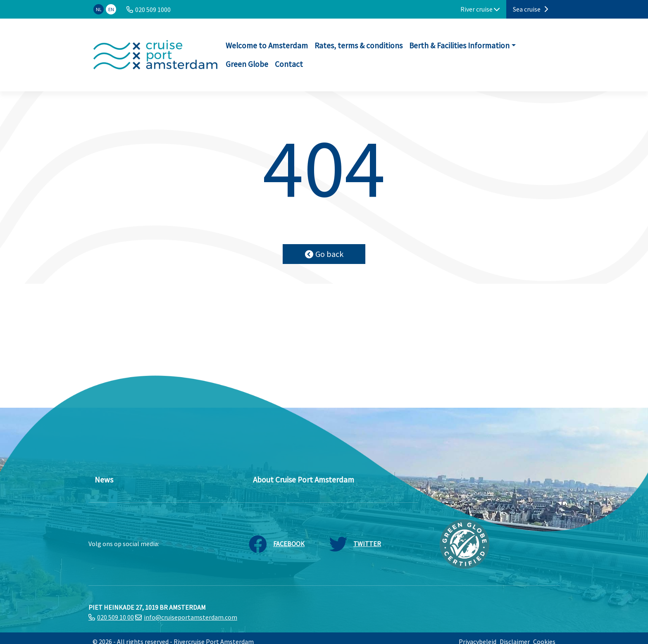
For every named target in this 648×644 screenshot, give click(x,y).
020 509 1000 (153, 10)
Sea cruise (530, 9)
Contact (289, 64)
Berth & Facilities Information (459, 45)
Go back (324, 254)
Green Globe (247, 64)
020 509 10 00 (116, 617)
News (104, 480)
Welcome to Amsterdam (267, 45)
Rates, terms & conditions (359, 45)
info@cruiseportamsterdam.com (191, 617)
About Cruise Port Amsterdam (304, 480)
